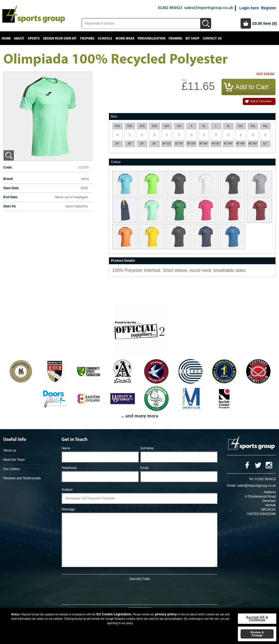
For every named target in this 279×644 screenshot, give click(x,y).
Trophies (87, 39)
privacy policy (166, 614)
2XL (241, 126)
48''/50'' (253, 144)
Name (66, 448)
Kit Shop (192, 39)
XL (228, 126)
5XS (130, 126)
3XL (253, 126)
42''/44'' (228, 144)
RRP (260, 74)
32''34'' (179, 144)
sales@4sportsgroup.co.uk (209, 8)
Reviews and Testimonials (22, 478)
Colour (116, 162)
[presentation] (139, 592)
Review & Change (257, 634)
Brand (8, 179)
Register (269, 8)
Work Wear (125, 39)
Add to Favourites (261, 101)
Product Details (123, 261)
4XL (265, 126)
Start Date (11, 188)
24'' (117, 144)
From (184, 80)
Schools (105, 39)
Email (144, 468)
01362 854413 (170, 8)
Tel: (251, 479)
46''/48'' (241, 144)
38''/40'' (204, 144)
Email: (231, 486)
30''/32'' (167, 144)
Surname (147, 448)
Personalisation (151, 39)
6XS (118, 126)
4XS (142, 126)
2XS (167, 126)
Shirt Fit (9, 206)
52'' (265, 144)
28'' (142, 144)
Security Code (139, 579)
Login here (249, 8)
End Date (10, 197)
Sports (34, 39)
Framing (175, 39)
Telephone (69, 468)
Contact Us (212, 39)
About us (10, 450)
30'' (154, 144)
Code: (8, 167)
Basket (246, 23)
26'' (130, 144)
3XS (154, 126)
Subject (67, 490)
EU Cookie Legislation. (114, 614)
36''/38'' (191, 144)
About (19, 39)
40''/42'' (216, 144)
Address (270, 492)
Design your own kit (60, 39)
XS (179, 126)
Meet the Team (14, 460)
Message (68, 509)
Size (114, 116)
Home (6, 39)
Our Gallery (12, 469)
